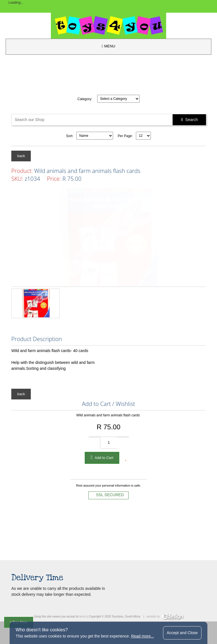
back (21, 156)
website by (165, 616)
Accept (182, 633)
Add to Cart (102, 457)
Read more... (143, 636)
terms (83, 616)
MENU (108, 46)
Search (189, 120)
